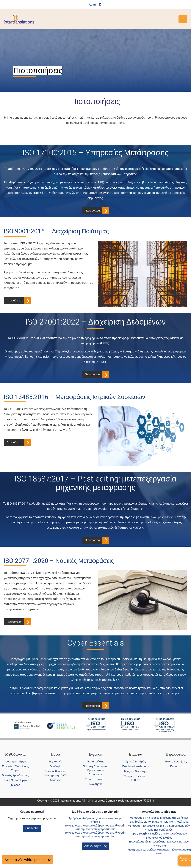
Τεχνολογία (55, 762)
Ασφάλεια (55, 780)
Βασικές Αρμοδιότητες (15, 775)
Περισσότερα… (93, 211)
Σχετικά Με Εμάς (136, 762)
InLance (15, 785)
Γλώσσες (176, 766)
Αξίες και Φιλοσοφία (136, 771)
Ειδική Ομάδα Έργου (15, 780)
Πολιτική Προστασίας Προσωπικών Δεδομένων (96, 770)
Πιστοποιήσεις (95, 762)
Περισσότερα (176, 754)
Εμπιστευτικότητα (95, 779)
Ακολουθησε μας (95, 846)
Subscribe (32, 828)
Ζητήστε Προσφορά (185, 859)
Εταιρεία (136, 754)
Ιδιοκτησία (95, 784)
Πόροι (55, 754)
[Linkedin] (100, 5)
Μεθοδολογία (15, 754)
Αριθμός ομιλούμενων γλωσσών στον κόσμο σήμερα (95, 820)
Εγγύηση (95, 754)
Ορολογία (55, 766)
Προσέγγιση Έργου (15, 762)
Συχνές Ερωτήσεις (176, 762)
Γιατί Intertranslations (136, 766)
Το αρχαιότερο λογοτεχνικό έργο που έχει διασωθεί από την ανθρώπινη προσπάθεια (95, 827)
